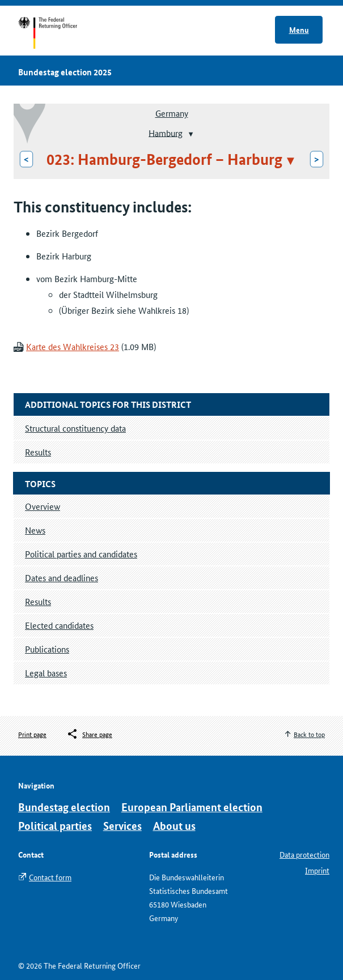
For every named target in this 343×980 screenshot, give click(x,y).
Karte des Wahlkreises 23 (73, 346)
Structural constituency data (75, 428)
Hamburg (166, 132)
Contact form (50, 877)
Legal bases (46, 673)
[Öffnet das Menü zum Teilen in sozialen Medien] (89, 734)
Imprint (317, 870)
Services (122, 826)
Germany (172, 113)
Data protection (304, 854)
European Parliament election (192, 807)
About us (174, 826)
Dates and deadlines (62, 578)
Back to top (309, 734)
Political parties (55, 826)
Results (38, 601)
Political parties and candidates (81, 554)
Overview (43, 506)
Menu (299, 29)
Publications (47, 649)
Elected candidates (59, 625)
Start (59, 33)
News (35, 530)
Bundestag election (64, 807)
